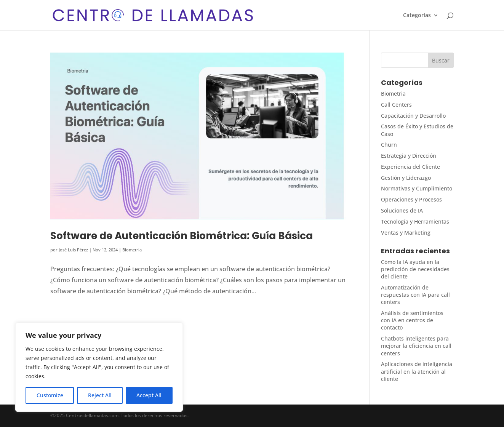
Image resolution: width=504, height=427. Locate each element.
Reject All (100, 395)
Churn (389, 145)
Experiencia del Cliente (410, 167)
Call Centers (396, 105)
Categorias (417, 16)
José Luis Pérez (73, 250)
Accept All (149, 395)
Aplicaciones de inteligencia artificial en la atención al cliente (417, 371)
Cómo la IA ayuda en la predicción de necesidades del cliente (415, 269)
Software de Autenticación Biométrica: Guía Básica (182, 236)
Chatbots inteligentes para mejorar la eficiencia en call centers (416, 346)
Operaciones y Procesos (411, 199)
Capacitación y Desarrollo (413, 116)
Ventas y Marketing (406, 233)
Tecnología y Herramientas (415, 221)
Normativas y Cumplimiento (417, 188)
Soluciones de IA (402, 210)
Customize (50, 395)
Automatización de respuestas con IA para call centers (415, 295)
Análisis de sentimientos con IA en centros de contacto (412, 320)
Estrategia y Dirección (409, 156)
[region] (99, 367)
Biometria (132, 250)
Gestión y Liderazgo (406, 178)
